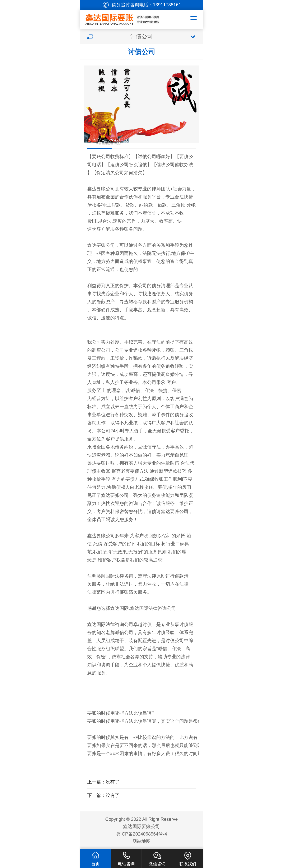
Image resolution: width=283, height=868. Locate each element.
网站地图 (141, 841)
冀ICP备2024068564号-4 (142, 834)
